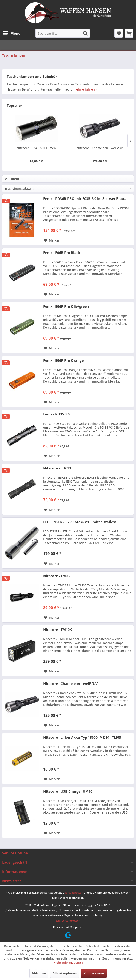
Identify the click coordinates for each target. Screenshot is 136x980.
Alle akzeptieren (65, 973)
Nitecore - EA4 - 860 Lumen (36, 148)
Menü (12, 33)
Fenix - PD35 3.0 (56, 414)
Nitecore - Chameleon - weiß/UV (100, 148)
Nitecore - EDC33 (57, 468)
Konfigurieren (94, 973)
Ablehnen (39, 973)
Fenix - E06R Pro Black (62, 253)
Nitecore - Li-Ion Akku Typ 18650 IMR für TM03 (82, 738)
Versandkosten (74, 893)
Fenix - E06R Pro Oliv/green (66, 307)
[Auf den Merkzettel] (52, 240)
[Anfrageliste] (129, 33)
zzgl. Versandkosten (68, 921)
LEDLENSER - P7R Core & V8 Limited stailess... (81, 522)
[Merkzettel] (119, 33)
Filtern (12, 179)
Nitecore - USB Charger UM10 (68, 792)
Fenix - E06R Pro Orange (63, 361)
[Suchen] (85, 33)
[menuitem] (11, 33)
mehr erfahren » (85, 89)
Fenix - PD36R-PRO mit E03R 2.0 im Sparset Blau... (85, 199)
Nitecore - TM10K (58, 630)
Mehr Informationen (68, 962)
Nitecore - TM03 (56, 576)
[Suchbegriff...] (63, 33)
